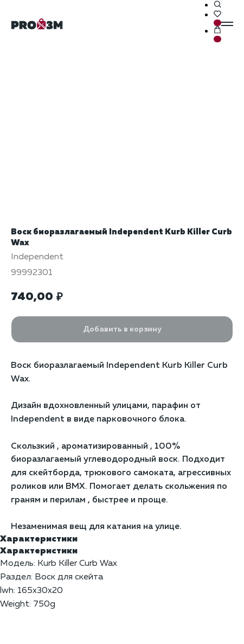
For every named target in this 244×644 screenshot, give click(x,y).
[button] (217, 5)
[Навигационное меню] (227, 24)
